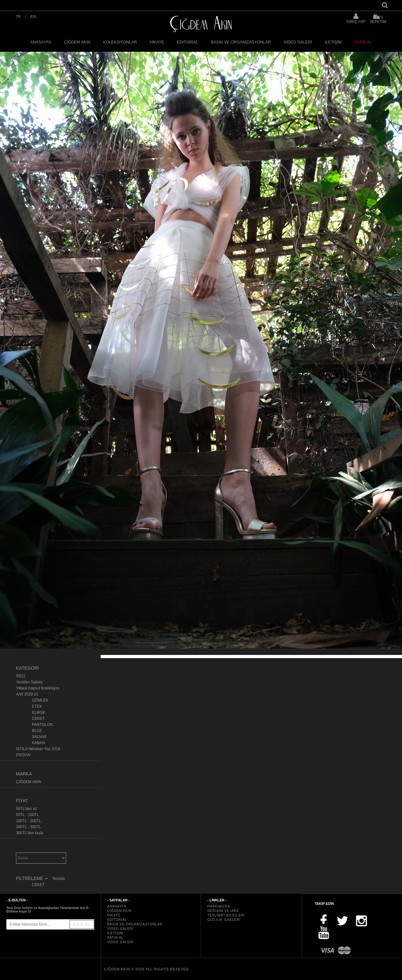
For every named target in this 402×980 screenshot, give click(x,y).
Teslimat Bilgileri (226, 915)
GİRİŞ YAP (356, 22)
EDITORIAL (188, 42)
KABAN (39, 743)
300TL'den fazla (30, 833)
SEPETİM (378, 18)
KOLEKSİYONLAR (120, 42)
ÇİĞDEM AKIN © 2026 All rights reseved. (147, 969)
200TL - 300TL (28, 827)
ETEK (37, 706)
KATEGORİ (27, 668)
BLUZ (37, 731)
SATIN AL (363, 42)
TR (18, 17)
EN (33, 17)
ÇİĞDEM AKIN (77, 42)
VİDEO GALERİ (298, 42)
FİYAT (22, 801)
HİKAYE (157, 42)
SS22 (21, 676)
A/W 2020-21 (27, 694)
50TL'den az (27, 809)
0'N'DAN (23, 755)
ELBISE (39, 712)
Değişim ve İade (223, 911)
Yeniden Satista (29, 682)
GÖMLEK (40, 700)
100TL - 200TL (28, 821)
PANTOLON (42, 725)
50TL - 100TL (27, 815)
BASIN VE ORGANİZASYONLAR (241, 42)
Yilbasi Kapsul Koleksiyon (38, 688)
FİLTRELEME (32, 878)
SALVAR (39, 737)
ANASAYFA (41, 42)
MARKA (24, 774)
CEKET (38, 719)
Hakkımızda (219, 906)
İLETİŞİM (333, 42)
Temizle (59, 879)
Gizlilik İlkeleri (224, 920)
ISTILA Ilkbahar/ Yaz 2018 (38, 749)
